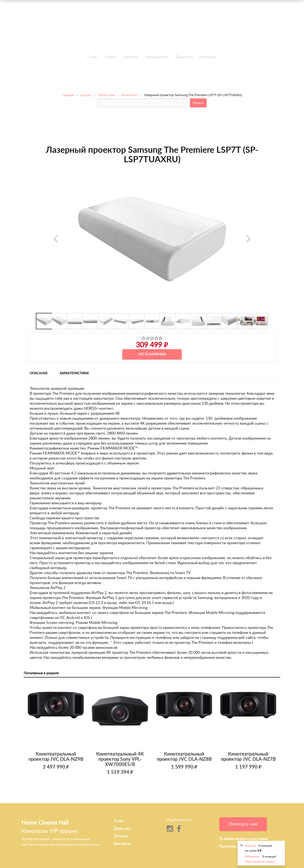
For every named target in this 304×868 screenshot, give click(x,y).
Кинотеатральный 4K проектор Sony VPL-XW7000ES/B (120, 759)
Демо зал (184, 57)
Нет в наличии (152, 354)
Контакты (208, 57)
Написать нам (243, 824)
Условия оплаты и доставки (243, 839)
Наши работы (157, 57)
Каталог (131, 57)
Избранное (252, 857)
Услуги (110, 57)
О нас (92, 57)
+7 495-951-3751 (73, 25)
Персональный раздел (260, 862)
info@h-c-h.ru (231, 30)
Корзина (250, 846)
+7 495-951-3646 (73, 31)
